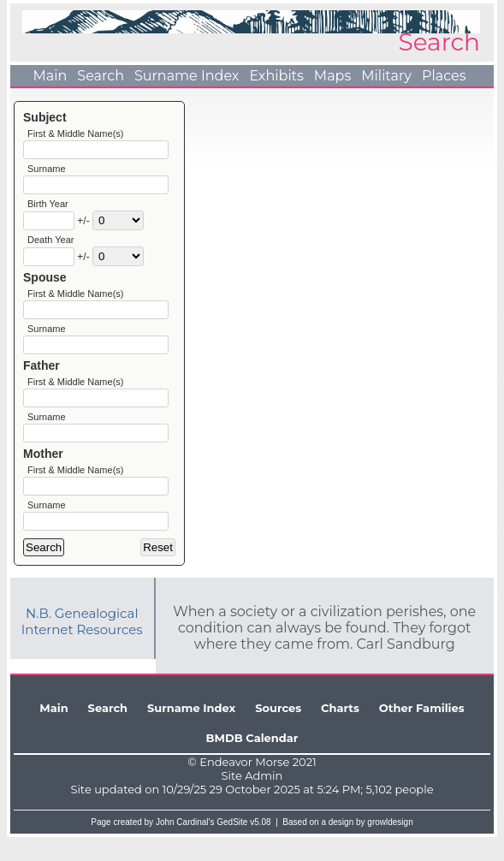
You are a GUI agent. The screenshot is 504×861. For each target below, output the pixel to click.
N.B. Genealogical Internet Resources (82, 645)
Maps (332, 76)
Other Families (422, 732)
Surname (47, 171)
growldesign (390, 846)
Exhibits (276, 76)
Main (50, 76)
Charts (340, 732)
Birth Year (48, 209)
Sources (278, 732)
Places (444, 76)
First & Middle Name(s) (75, 134)
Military (386, 76)
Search (101, 76)
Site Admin (252, 799)
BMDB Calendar (252, 762)
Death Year (50, 246)
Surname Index (187, 76)
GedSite (232, 846)
